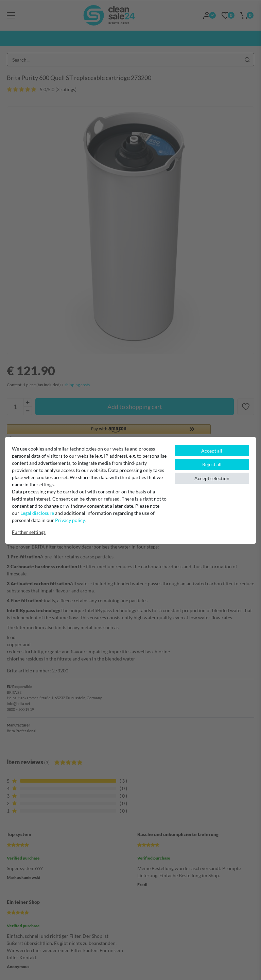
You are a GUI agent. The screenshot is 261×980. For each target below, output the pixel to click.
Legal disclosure (37, 513)
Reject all (212, 464)
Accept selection (212, 478)
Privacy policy (70, 520)
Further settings (29, 532)
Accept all (212, 451)
